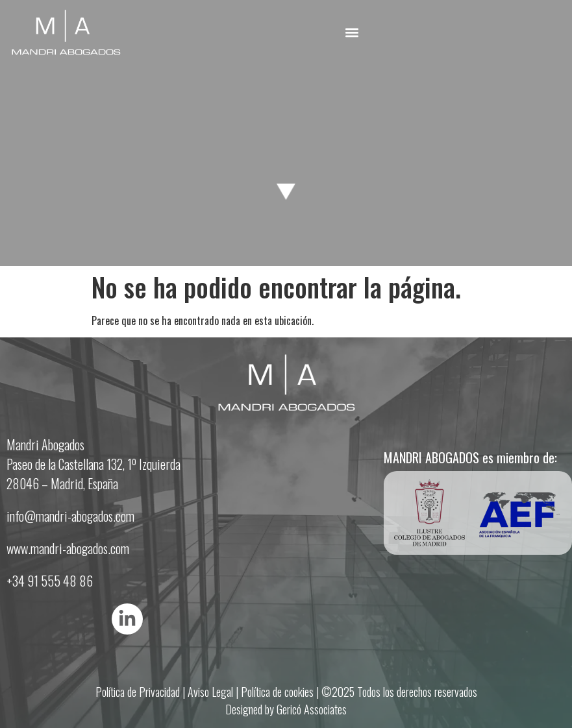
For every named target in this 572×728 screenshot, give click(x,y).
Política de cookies (277, 692)
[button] (352, 32)
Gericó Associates (312, 709)
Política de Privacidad (138, 692)
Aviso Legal (210, 692)
